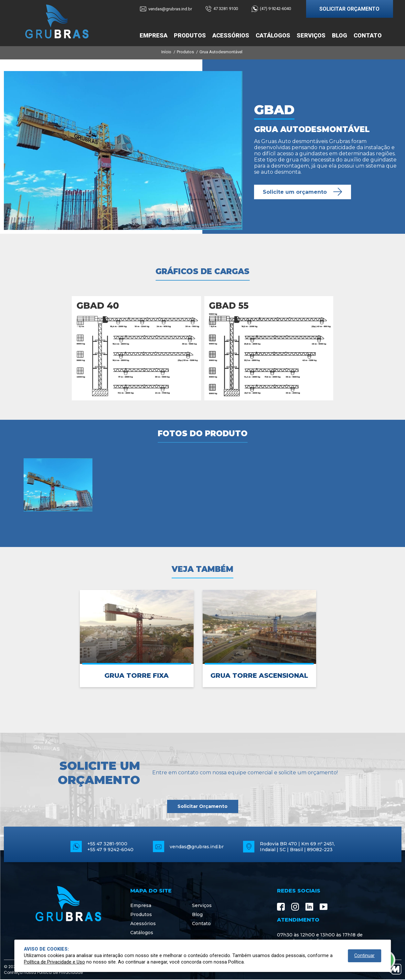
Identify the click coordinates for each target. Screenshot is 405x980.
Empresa (154, 35)
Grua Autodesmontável (221, 52)
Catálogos (273, 35)
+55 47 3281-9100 (107, 844)
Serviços (311, 35)
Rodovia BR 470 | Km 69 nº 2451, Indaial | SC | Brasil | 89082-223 (297, 847)
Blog (340, 35)
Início (166, 52)
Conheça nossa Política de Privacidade (43, 972)
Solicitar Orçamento (202, 806)
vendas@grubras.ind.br (197, 847)
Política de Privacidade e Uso (54, 962)
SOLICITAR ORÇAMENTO (349, 9)
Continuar (364, 956)
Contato (368, 35)
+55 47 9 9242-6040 (110, 850)
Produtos (190, 35)
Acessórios (231, 35)
